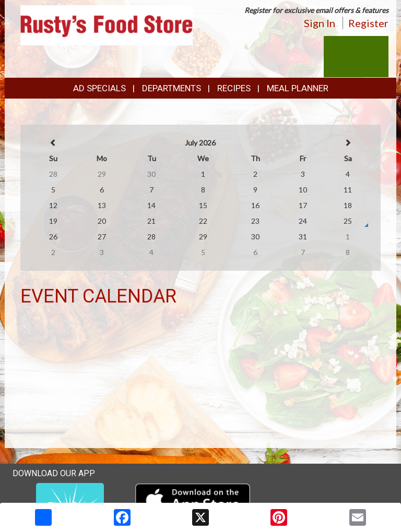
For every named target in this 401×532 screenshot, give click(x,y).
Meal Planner (298, 88)
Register (368, 23)
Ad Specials (99, 88)
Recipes (234, 88)
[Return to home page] (107, 24)
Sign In (320, 23)
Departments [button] (172, 88)
